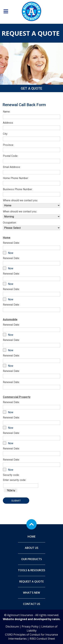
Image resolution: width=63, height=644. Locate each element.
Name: (7, 112)
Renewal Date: (11, 243)
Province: (8, 145)
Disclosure (12, 626)
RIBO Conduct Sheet (42, 639)
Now (11, 253)
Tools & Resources (32, 570)
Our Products (32, 559)
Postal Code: (10, 156)
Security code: (11, 475)
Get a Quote (32, 88)
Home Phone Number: (16, 178)
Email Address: (12, 167)
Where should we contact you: (20, 200)
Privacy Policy (30, 626)
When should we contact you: (20, 211)
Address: (8, 123)
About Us (32, 548)
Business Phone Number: (18, 189)
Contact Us (32, 604)
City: (5, 134)
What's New (32, 593)
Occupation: (10, 223)
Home (32, 537)
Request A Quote (32, 582)
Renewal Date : (12, 305)
